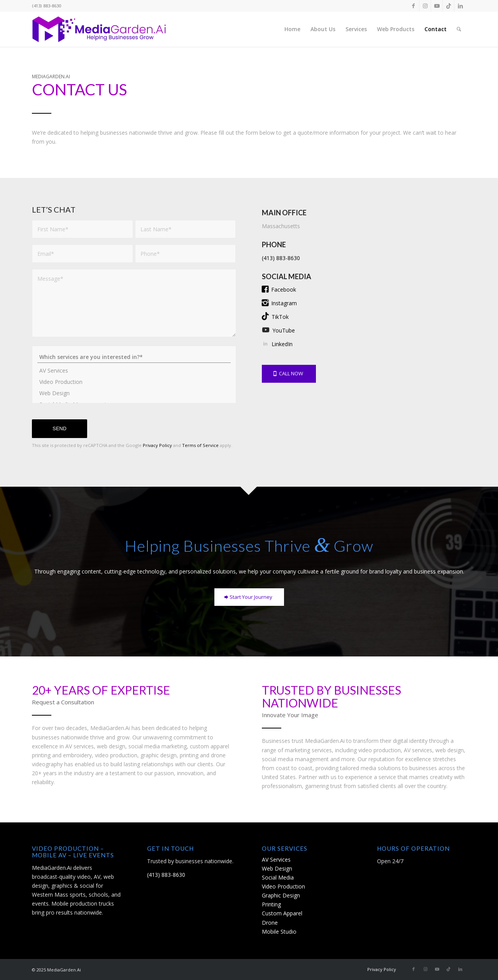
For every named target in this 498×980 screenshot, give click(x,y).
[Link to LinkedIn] (460, 6)
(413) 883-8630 (281, 258)
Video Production (134, 382)
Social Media (278, 877)
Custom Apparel (282, 913)
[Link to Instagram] (425, 6)
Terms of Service (200, 445)
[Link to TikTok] (448, 6)
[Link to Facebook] (413, 6)
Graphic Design (281, 895)
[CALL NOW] (289, 374)
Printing (271, 904)
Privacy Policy (157, 445)
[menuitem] (292, 29)
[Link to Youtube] (437, 6)
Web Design (134, 393)
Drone (270, 923)
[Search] (459, 29)
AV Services (134, 370)
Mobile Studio (279, 932)
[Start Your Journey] (249, 597)
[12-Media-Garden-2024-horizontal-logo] (99, 29)
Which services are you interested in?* (134, 357)
